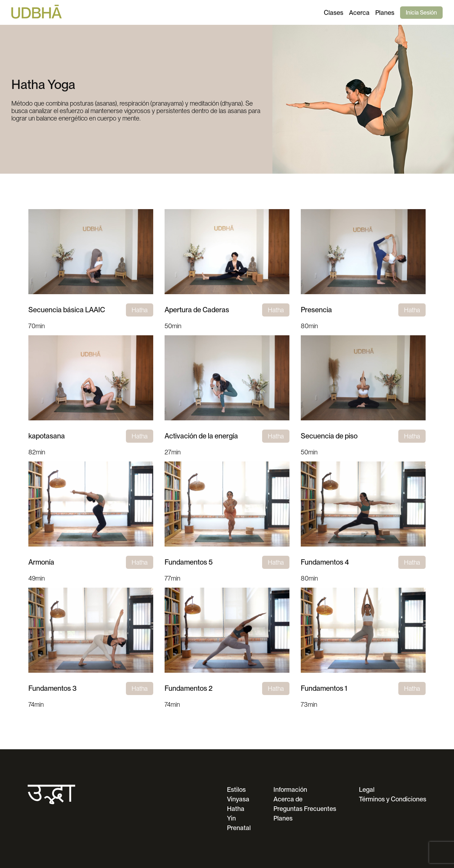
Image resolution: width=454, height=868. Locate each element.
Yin (231, 818)
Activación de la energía (201, 436)
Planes (385, 13)
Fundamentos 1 (324, 688)
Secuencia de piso (329, 436)
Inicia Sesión (421, 13)
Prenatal (239, 828)
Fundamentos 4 (325, 562)
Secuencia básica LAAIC (67, 310)
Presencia (316, 310)
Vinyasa (238, 799)
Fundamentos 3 (52, 688)
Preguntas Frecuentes (305, 809)
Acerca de (288, 799)
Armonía (41, 562)
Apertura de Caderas (197, 310)
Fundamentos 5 (189, 562)
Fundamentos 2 (189, 688)
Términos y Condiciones (393, 799)
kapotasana (47, 436)
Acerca (359, 13)
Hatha (236, 809)
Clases (334, 13)
